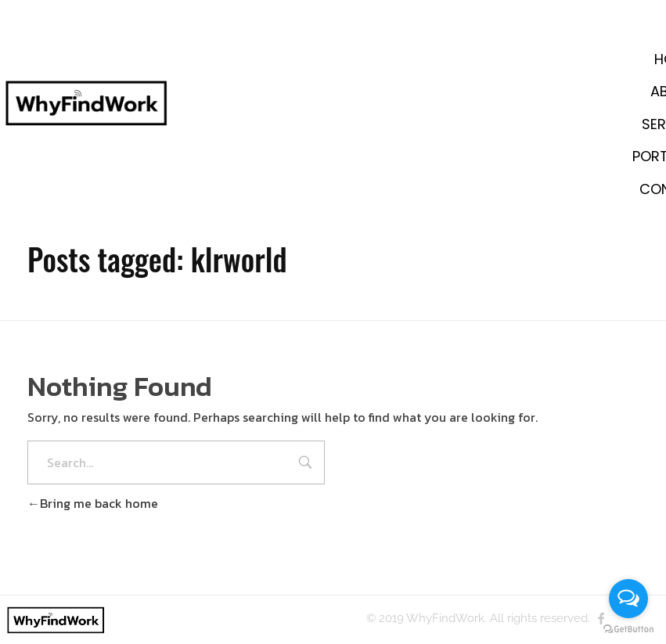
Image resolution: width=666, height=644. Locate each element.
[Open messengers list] (628, 599)
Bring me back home (93, 503)
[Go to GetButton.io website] (628, 628)
